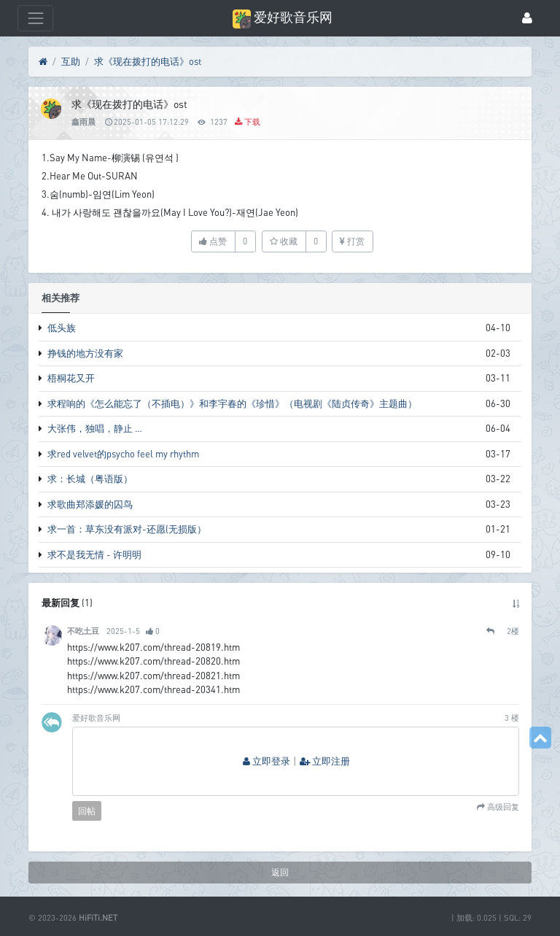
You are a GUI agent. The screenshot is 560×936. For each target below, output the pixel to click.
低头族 (62, 328)
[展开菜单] (35, 18)
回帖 (87, 811)
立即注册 (325, 761)
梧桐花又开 (71, 378)
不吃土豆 (83, 631)
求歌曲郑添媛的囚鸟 (90, 504)
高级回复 (502, 807)
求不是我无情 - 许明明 (94, 554)
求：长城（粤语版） (90, 479)
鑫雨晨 (83, 121)
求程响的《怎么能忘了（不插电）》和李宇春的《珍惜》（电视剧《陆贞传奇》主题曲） (232, 403)
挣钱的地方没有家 (85, 353)
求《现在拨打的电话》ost (148, 61)
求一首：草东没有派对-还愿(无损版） (127, 529)
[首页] (43, 62)
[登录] (527, 19)
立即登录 (267, 761)
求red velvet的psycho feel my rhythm (123, 454)
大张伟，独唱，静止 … (95, 428)
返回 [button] (280, 872)
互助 (71, 61)
